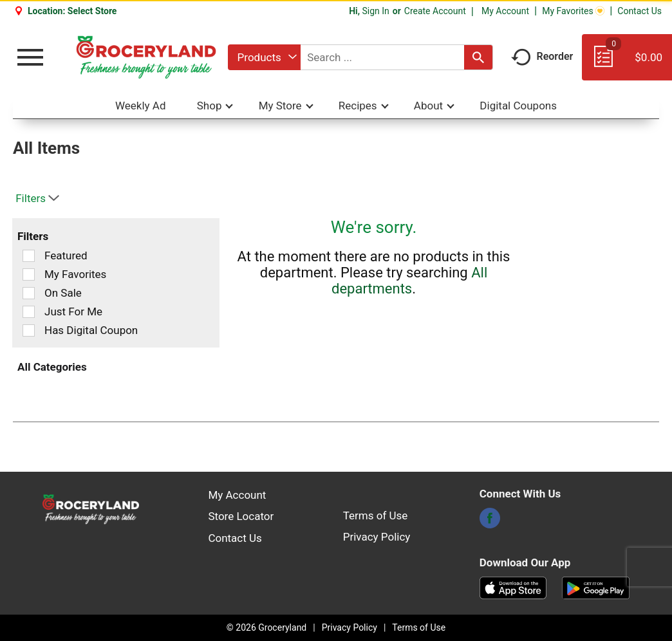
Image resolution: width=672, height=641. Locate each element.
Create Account (435, 11)
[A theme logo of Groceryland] (146, 57)
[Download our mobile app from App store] (513, 587)
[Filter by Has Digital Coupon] (29, 330)
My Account (505, 11)
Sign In (375, 11)
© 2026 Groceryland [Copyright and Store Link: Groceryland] (266, 627)
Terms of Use (376, 516)
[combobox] (264, 57)
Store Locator (241, 516)
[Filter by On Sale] (29, 293)
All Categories (52, 367)
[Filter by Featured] (29, 256)
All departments (409, 281)
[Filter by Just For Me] (29, 312)
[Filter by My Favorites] (29, 274)
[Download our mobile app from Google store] (596, 587)
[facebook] (490, 522)
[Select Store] (93, 11)
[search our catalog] (478, 57)
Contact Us (639, 11)
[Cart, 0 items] (627, 63)
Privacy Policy (377, 537)
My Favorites (573, 11)
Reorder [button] (542, 56)
